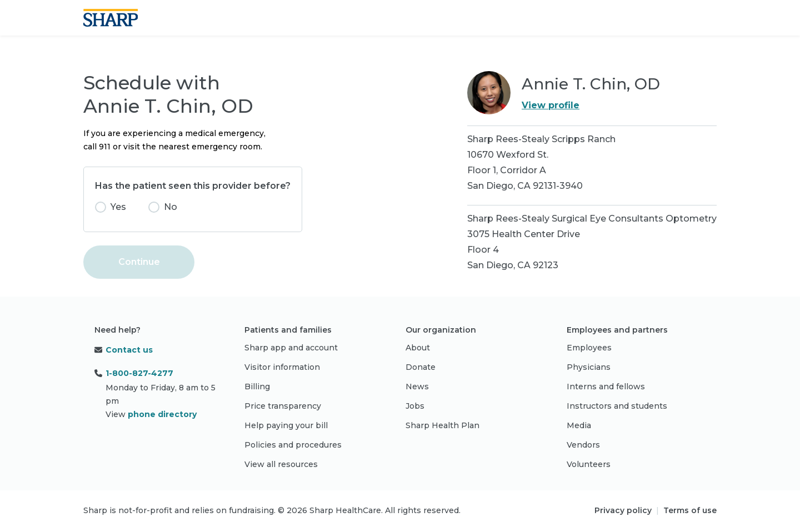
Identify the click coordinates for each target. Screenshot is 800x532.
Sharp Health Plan (442, 425)
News (417, 387)
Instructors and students (617, 406)
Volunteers (589, 464)
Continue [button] (139, 262)
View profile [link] (551, 105)
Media (579, 425)
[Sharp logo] (111, 18)
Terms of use (690, 510)
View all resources (281, 464)
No (171, 207)
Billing (257, 387)
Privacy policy (623, 510)
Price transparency (283, 406)
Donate (421, 367)
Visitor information (282, 367)
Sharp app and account (291, 348)
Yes (118, 207)
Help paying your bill (286, 425)
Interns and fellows (606, 387)
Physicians (589, 367)
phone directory (162, 414)
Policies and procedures (293, 445)
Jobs (415, 406)
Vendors (583, 445)
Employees (589, 348)
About (418, 348)
